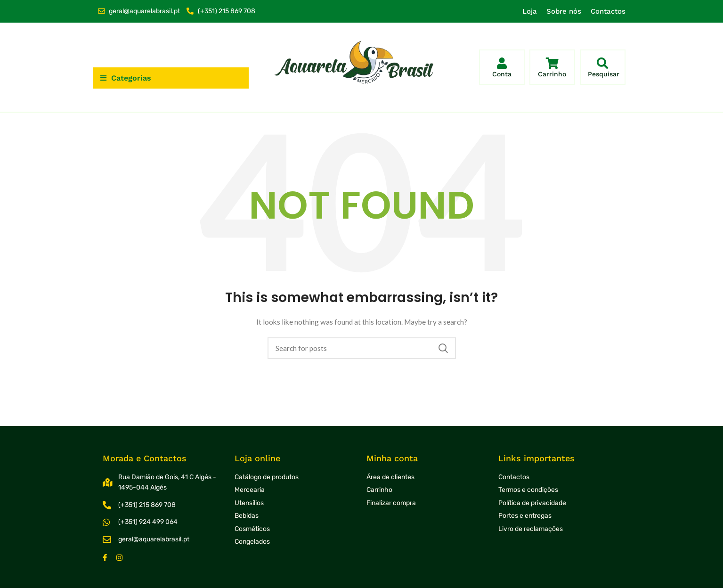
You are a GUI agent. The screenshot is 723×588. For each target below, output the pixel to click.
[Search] (362, 348)
